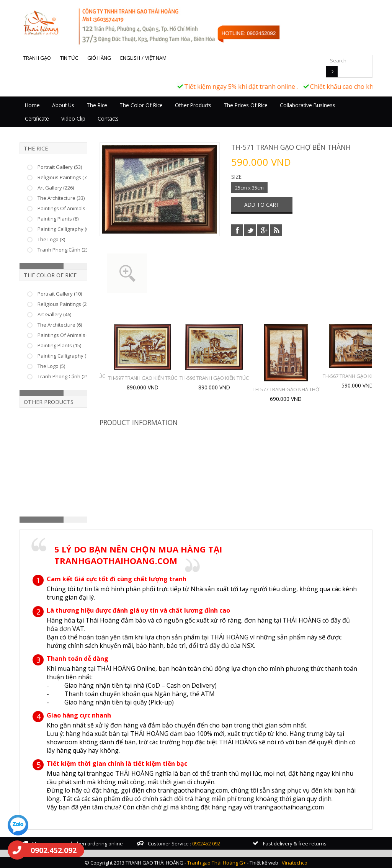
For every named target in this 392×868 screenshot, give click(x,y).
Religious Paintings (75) (64, 177)
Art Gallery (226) (56, 188)
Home (32, 105)
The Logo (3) (51, 239)
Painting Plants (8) (58, 219)
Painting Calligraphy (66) (65, 229)
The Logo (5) (51, 366)
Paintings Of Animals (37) (66, 208)
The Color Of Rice (141, 105)
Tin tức (69, 58)
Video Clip (73, 119)
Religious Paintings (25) (64, 304)
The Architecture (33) (61, 198)
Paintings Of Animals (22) (66, 335)
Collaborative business (308, 105)
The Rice (97, 105)
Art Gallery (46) (54, 314)
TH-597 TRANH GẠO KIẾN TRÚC (143, 378)
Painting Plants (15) (59, 345)
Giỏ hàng (99, 58)
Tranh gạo (37, 58)
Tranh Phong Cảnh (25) (64, 376)
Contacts (108, 119)
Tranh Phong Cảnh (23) (64, 250)
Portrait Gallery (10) (60, 294)
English (130, 58)
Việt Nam (156, 58)
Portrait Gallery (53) (60, 167)
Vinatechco (295, 863)
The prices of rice (246, 105)
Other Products (193, 105)
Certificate (37, 119)
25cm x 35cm (249, 188)
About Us (63, 105)
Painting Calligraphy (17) (65, 356)
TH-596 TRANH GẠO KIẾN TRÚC (214, 378)
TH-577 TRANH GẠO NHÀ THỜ (286, 389)
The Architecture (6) (60, 325)
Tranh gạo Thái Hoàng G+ (216, 863)
